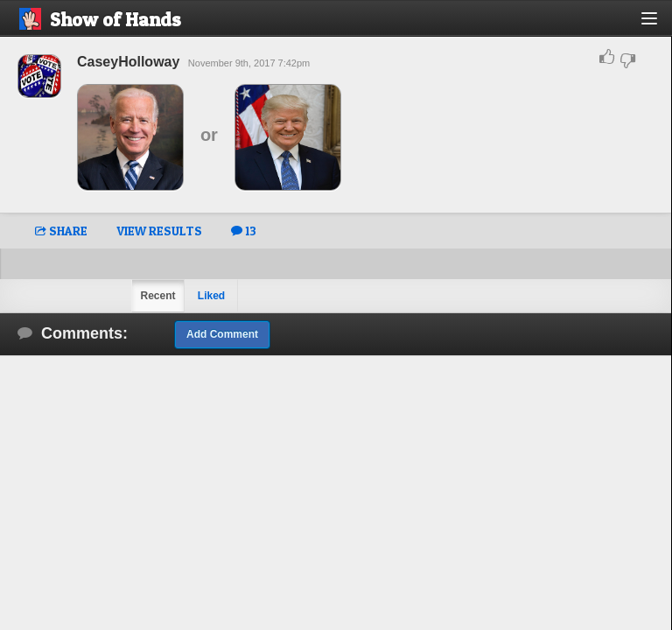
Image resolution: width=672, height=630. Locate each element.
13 (244, 231)
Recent (157, 296)
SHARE (61, 231)
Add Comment (222, 334)
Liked (211, 296)
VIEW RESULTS (159, 231)
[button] (659, 25)
